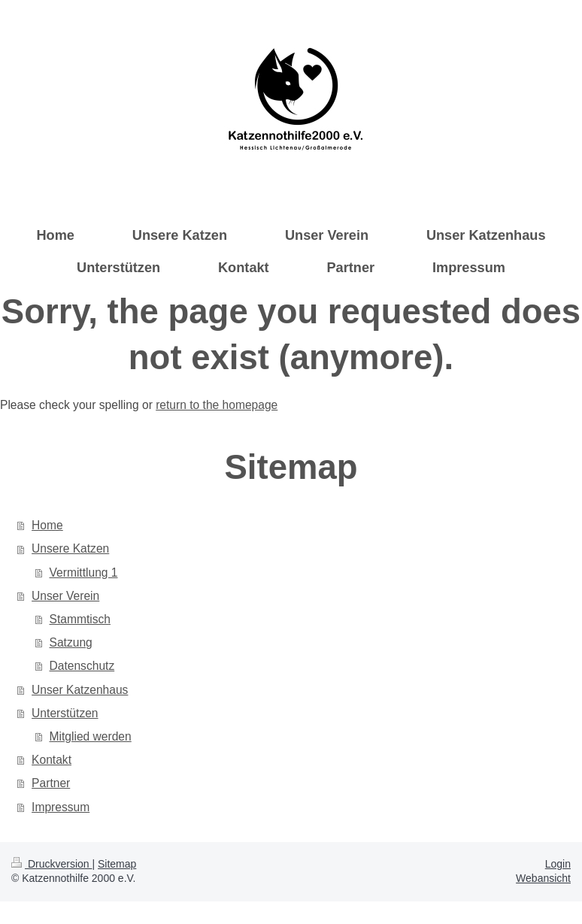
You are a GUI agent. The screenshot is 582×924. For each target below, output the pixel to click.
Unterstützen (65, 713)
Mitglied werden (91, 736)
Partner (51, 783)
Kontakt (52, 760)
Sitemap (117, 864)
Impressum (61, 807)
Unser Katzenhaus (80, 690)
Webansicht (543, 878)
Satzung (71, 642)
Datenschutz (82, 666)
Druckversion (52, 864)
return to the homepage (217, 405)
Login (558, 864)
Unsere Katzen (70, 548)
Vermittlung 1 (84, 573)
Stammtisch (80, 619)
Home (47, 525)
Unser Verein (65, 596)
